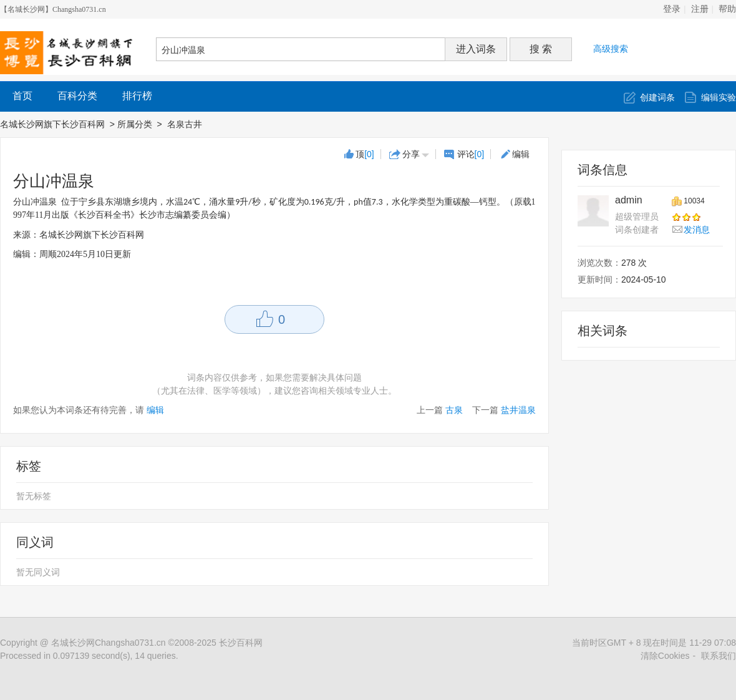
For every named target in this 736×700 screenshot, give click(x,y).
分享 (411, 154)
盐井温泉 (518, 410)
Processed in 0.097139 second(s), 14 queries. (89, 656)
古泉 (454, 410)
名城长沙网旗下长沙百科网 (52, 124)
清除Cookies (665, 656)
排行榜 (137, 96)
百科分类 (77, 96)
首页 (22, 96)
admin (629, 200)
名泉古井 (186, 124)
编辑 (521, 154)
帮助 (727, 9)
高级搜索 (611, 49)
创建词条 (657, 97)
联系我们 (719, 656)
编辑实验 (719, 97)
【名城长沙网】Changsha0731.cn (53, 9)
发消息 (697, 230)
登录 (672, 9)
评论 (471, 154)
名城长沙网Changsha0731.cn (109, 643)
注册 (700, 9)
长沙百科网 (241, 643)
